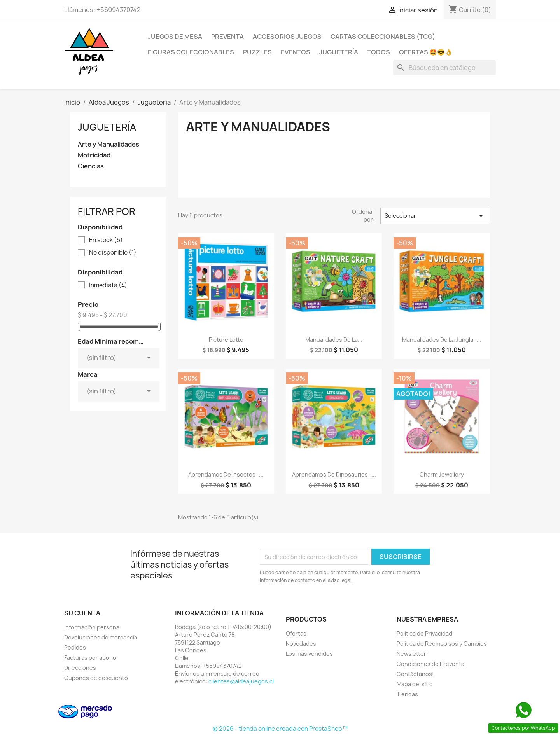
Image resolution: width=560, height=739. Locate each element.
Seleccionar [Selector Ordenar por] (435, 216)
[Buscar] (444, 68)
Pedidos (75, 647)
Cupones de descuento (96, 678)
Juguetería (339, 52)
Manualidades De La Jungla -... (442, 340)
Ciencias (91, 166)
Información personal (92, 627)
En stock (106, 240)
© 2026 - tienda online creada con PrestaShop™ (280, 729)
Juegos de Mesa (175, 37)
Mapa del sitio (415, 684)
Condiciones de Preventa (430, 664)
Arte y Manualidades (108, 144)
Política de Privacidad (424, 633)
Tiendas (407, 694)
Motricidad (94, 155)
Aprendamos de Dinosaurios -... (334, 474)
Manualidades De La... (334, 340)
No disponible (113, 253)
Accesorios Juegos (287, 37)
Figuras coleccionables (191, 52)
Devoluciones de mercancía (101, 637)
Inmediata (108, 285)
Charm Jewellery (442, 474)
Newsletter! (412, 654)
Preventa (227, 37)
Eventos (296, 52)
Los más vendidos (309, 654)
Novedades (301, 644)
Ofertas (296, 633)
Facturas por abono (90, 658)
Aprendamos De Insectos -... (226, 474)
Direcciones (80, 668)
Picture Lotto (226, 340)
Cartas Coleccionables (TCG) (383, 37)
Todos (379, 52)
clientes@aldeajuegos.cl (241, 681)
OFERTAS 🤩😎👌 (426, 52)
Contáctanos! (415, 674)
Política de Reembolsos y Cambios (442, 644)
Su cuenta (82, 613)
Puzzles (257, 52)
